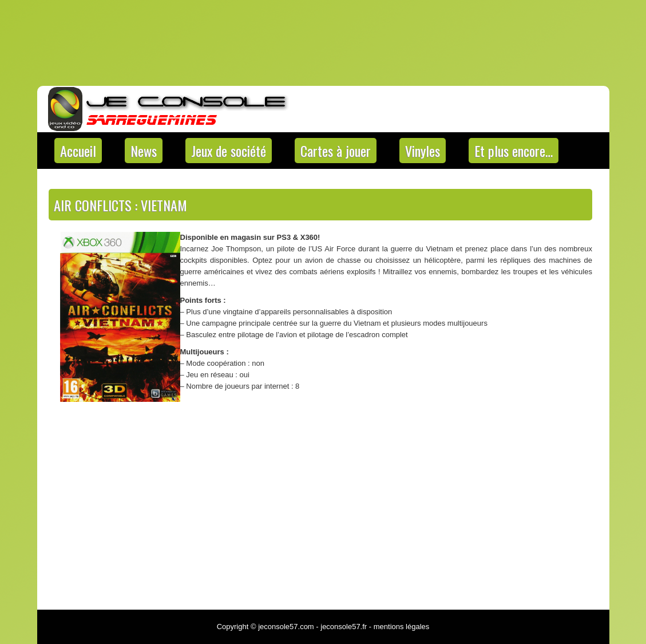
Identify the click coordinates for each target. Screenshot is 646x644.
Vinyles (423, 151)
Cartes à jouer (336, 151)
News (144, 151)
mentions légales (402, 627)
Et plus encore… (514, 151)
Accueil (78, 151)
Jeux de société (229, 151)
